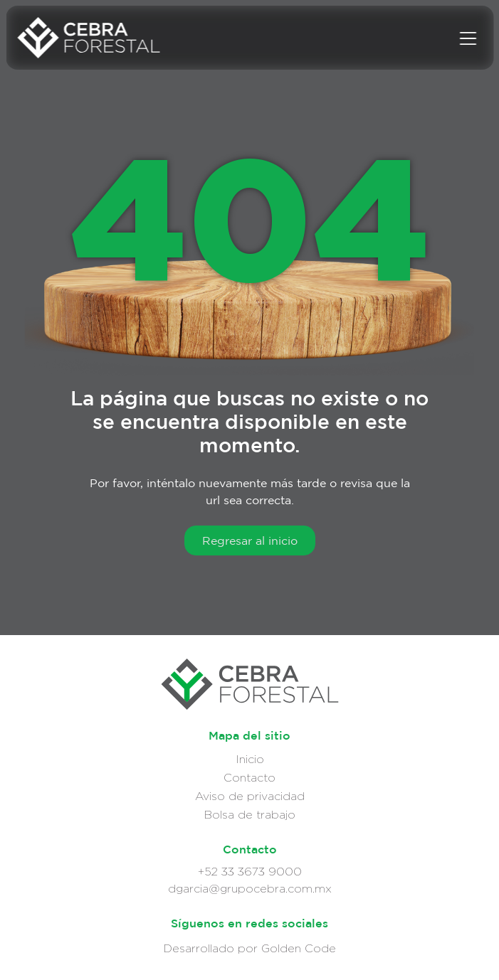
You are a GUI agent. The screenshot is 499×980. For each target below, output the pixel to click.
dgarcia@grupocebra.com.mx (250, 889)
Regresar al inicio (250, 540)
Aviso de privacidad (250, 796)
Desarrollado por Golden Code (250, 948)
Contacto (249, 778)
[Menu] (468, 38)
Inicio (250, 759)
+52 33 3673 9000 (250, 872)
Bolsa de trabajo (250, 815)
